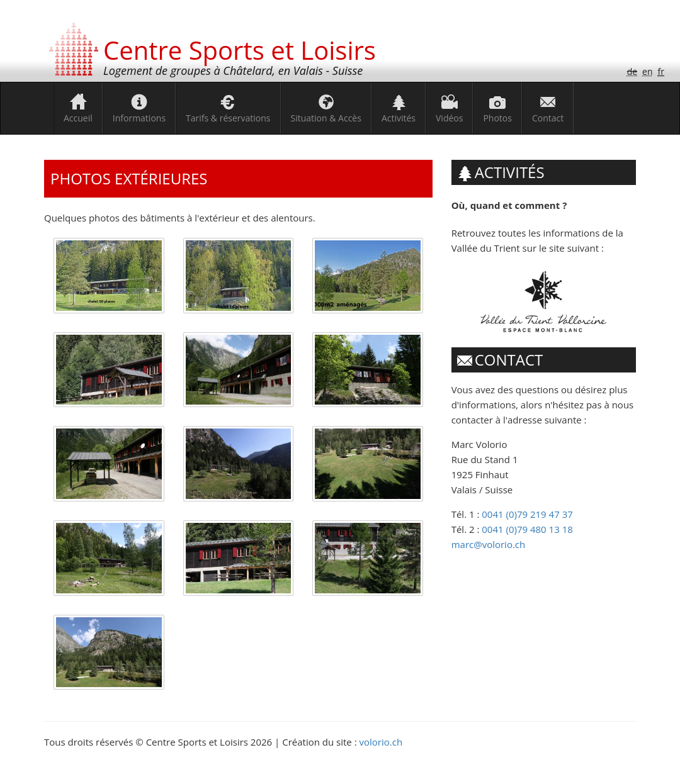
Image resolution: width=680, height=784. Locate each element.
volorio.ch (381, 742)
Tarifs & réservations (228, 118)
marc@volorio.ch (489, 544)
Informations (139, 118)
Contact (548, 118)
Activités (399, 118)
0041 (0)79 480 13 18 (527, 529)
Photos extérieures (129, 178)
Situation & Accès (326, 118)
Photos (497, 118)
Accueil (78, 118)
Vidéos (449, 118)
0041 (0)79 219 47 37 (527, 514)
